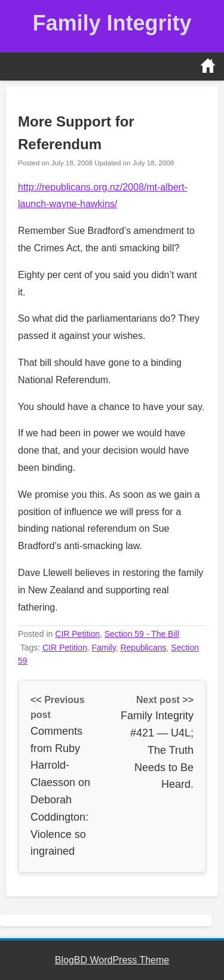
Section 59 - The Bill (142, 634)
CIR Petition (77, 634)
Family (103, 648)
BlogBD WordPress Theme (112, 960)
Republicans (143, 648)
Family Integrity (112, 23)
